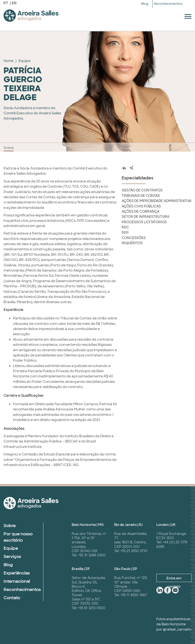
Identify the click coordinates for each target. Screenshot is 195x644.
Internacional (17, 581)
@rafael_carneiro (177, 629)
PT (6, 3)
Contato (12, 598)
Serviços (12, 557)
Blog (145, 4)
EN (14, 3)
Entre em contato (174, 579)
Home (8, 61)
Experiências (17, 573)
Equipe (25, 61)
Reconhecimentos (168, 4)
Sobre (9, 148)
